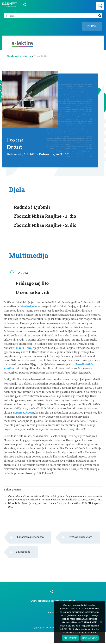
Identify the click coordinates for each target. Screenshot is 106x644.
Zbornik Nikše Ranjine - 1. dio (45, 216)
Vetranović (52, 429)
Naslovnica (14, 56)
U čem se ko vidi (33, 292)
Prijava (92, 26)
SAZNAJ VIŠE (90, 638)
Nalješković (77, 429)
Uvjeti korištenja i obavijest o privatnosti (53, 601)
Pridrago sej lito (32, 283)
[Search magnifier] (100, 16)
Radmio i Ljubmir (32, 207)
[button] (100, 6)
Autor (28, 56)
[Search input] (51, 16)
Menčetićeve (29, 307)
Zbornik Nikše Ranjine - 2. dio (45, 225)
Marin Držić (24, 348)
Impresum (53, 612)
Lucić (64, 429)
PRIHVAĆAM (70, 638)
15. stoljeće (23, 552)
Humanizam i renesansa (30, 537)
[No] (101, 622)
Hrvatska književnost (80, 537)
